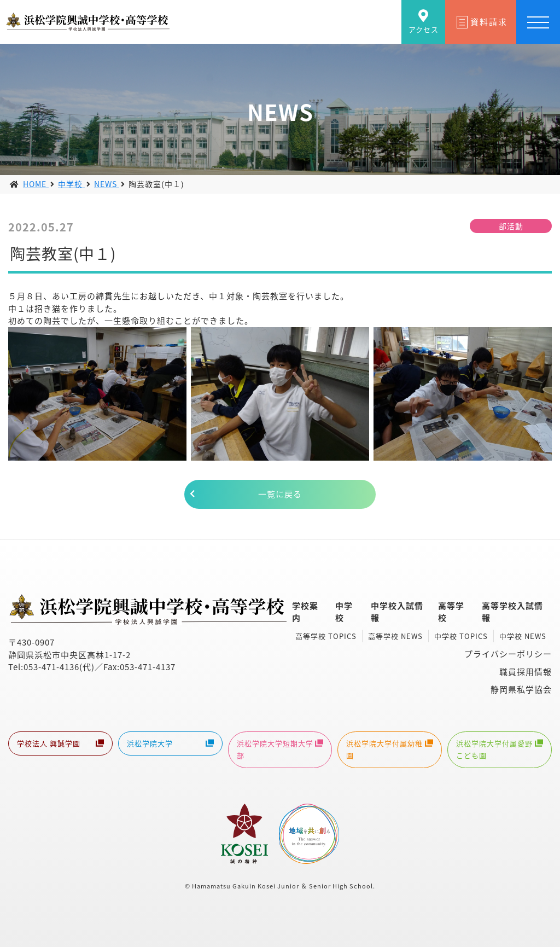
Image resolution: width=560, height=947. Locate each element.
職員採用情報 (526, 672)
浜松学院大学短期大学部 (280, 750)
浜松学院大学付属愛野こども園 (500, 750)
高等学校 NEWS (395, 636)
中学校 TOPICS (461, 636)
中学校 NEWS (523, 636)
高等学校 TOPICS (326, 636)
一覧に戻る (280, 494)
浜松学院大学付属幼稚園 (390, 750)
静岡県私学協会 (521, 689)
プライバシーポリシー (508, 654)
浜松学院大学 (170, 745)
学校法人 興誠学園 (60, 745)
